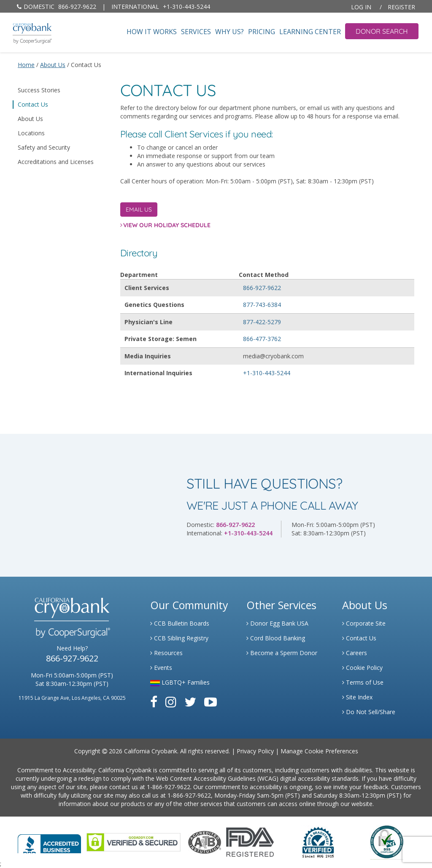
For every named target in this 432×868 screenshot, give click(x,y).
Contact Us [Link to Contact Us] (359, 638)
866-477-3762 (262, 339)
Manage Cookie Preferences (319, 751)
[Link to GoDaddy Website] (134, 842)
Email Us (139, 210)
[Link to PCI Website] (386, 842)
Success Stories (39, 90)
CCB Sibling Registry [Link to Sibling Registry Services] (179, 638)
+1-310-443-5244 (161, 7)
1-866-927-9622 (169, 787)
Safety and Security (44, 147)
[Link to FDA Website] (250, 842)
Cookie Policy (362, 668)
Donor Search (382, 31)
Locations (31, 133)
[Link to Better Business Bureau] (49, 841)
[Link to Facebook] (154, 702)
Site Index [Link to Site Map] (357, 697)
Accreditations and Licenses (56, 162)
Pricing (262, 32)
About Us (30, 119)
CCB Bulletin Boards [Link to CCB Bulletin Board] (180, 623)
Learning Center (310, 32)
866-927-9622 (57, 7)
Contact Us (33, 104)
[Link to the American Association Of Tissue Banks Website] (205, 842)
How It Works (152, 32)
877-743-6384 (262, 305)
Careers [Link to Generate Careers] (355, 653)
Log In (361, 7)
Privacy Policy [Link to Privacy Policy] (255, 751)
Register (401, 7)
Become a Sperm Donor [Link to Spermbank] (282, 653)
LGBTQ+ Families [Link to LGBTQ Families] (180, 682)
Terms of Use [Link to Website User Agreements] (363, 682)
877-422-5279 (262, 322)
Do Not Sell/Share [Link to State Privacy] (369, 712)
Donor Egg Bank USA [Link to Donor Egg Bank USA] (277, 623)
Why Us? (229, 32)
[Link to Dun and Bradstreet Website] (318, 842)
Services (196, 32)
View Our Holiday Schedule (167, 225)
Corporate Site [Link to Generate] (364, 623)
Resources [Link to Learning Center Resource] (166, 653)
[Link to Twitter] (190, 702)
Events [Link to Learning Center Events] (161, 668)
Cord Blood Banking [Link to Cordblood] (276, 638)
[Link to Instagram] (171, 702)
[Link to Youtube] (211, 702)
